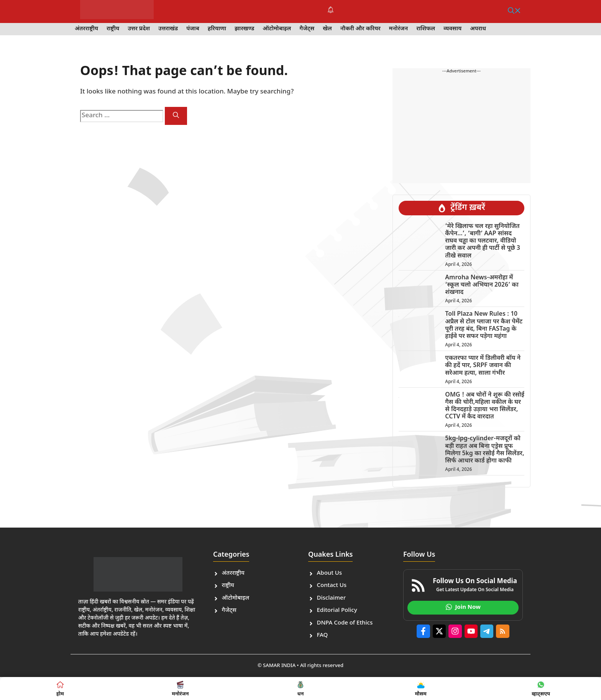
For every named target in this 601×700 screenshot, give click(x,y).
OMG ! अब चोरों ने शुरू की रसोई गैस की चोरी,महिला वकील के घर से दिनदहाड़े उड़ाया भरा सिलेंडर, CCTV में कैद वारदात (485, 406)
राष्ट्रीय (113, 29)
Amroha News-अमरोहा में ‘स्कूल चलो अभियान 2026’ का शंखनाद (482, 285)
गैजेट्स (307, 29)
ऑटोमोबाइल (277, 29)
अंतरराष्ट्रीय (86, 29)
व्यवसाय (452, 29)
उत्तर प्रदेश (139, 29)
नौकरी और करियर (360, 29)
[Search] (176, 116)
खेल (327, 29)
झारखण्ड (244, 29)
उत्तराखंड (168, 29)
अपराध (478, 29)
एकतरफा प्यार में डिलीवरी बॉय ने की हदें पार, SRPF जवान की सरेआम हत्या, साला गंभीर (483, 366)
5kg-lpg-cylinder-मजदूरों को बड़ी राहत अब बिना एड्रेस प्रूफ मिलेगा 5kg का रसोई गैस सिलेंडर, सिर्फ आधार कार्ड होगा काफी (484, 450)
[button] (514, 11)
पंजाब (193, 29)
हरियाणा (217, 29)
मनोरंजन (398, 29)
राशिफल (426, 29)
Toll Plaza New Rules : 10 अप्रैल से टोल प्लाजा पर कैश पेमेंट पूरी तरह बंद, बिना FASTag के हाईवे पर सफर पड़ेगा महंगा (484, 325)
